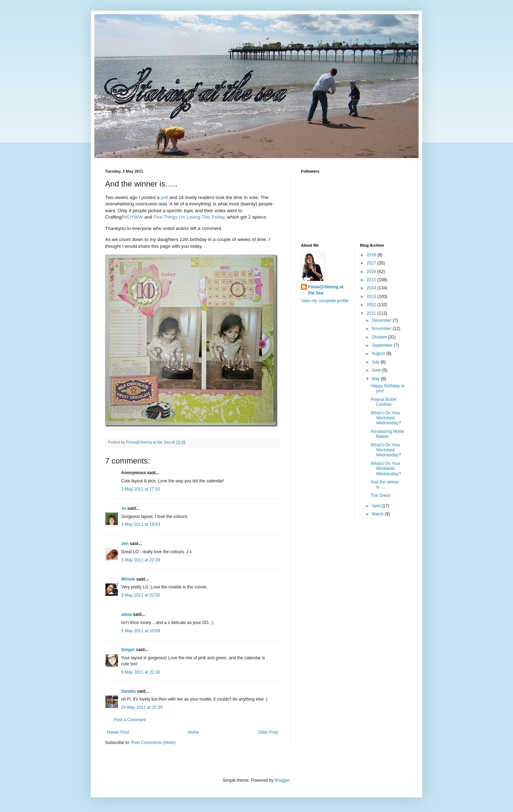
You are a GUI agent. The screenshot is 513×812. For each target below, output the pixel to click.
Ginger (128, 650)
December (382, 320)
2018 (372, 255)
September (383, 345)
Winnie (128, 579)
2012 (372, 305)
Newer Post (118, 732)
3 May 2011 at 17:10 (141, 489)
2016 (372, 272)
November (382, 329)
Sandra (128, 691)
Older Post (268, 732)
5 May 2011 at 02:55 (141, 595)
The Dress (380, 496)
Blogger (282, 780)
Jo (124, 508)
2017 (372, 263)
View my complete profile (325, 301)
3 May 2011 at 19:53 (141, 524)
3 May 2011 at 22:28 (141, 560)
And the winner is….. (385, 484)
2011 (372, 313)
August (379, 353)
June (377, 370)
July (376, 362)
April (376, 506)
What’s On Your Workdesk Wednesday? (386, 418)
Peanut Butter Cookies (384, 402)
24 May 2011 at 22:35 (142, 707)
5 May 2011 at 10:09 (141, 631)
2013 (372, 297)
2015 (372, 280)
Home (193, 732)
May (376, 379)
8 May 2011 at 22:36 (141, 672)
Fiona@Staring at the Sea (326, 290)
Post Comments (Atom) (153, 743)
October (380, 337)
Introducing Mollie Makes (387, 434)
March (378, 514)
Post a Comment (130, 720)
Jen (125, 544)
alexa (126, 614)
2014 (372, 288)
